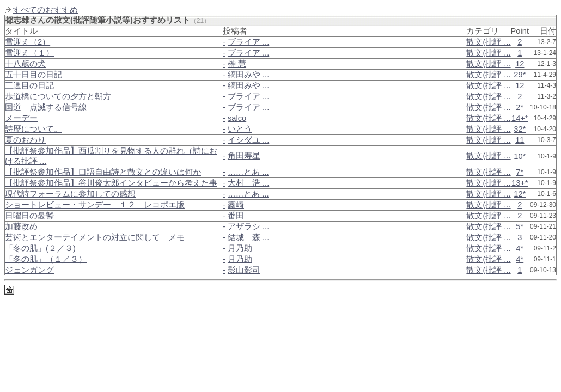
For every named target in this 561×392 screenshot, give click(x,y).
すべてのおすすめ (41, 10)
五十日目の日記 (33, 75)
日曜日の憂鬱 (29, 216)
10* (520, 156)
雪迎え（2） (28, 42)
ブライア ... (248, 42)
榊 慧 (237, 64)
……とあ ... (248, 172)
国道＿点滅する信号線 (46, 107)
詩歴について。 (33, 129)
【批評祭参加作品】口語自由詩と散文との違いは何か (103, 172)
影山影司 (244, 270)
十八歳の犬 (25, 64)
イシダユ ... (248, 140)
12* (520, 194)
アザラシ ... (248, 226)
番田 (240, 216)
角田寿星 (244, 156)
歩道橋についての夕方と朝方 (58, 96)
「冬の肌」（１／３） (46, 259)
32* (520, 129)
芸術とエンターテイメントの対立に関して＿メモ (95, 237)
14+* (520, 118)
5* (520, 226)
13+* (520, 183)
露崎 (236, 205)
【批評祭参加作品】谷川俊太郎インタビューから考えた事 (111, 183)
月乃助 (240, 248)
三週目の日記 (29, 85)
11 (520, 140)
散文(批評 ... (488, 42)
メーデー (21, 118)
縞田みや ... (248, 75)
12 (520, 64)
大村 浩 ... (248, 183)
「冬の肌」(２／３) (40, 248)
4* (520, 248)
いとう (240, 129)
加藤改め (21, 226)
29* (520, 75)
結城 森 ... (248, 237)
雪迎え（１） (29, 53)
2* (520, 107)
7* (520, 172)
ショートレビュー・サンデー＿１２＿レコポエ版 (95, 205)
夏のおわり (25, 140)
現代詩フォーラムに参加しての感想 (70, 194)
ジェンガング (29, 270)
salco (237, 118)
